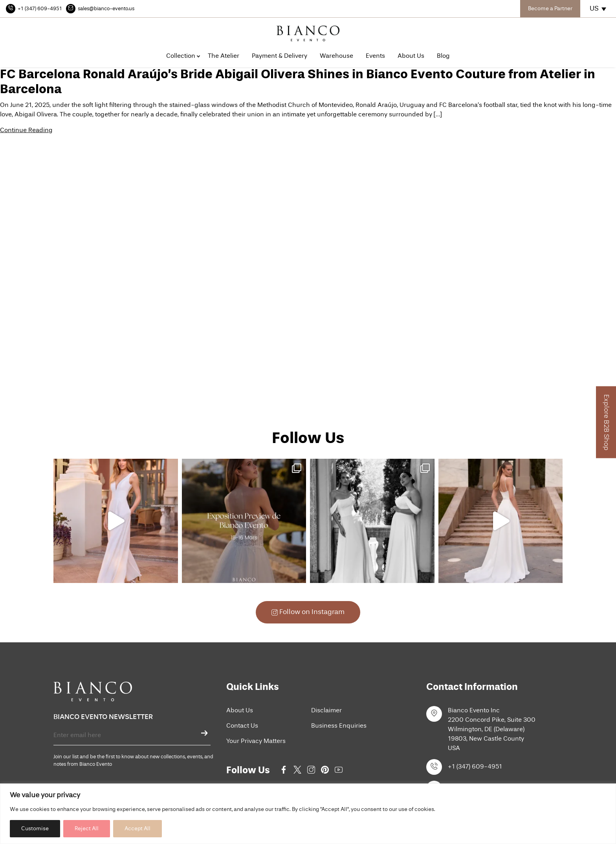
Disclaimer (326, 711)
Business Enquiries (339, 726)
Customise (35, 829)
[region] (308, 814)
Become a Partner (550, 9)
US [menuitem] (594, 9)
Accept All (137, 829)
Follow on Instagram (308, 612)
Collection (181, 56)
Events (375, 56)
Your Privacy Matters (256, 741)
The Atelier (224, 56)
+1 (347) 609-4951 (475, 767)
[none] (598, 9)
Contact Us (242, 726)
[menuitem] (598, 9)
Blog (443, 56)
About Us (411, 56)
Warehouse (336, 56)
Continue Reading (26, 131)
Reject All (87, 829)
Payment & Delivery (280, 56)
